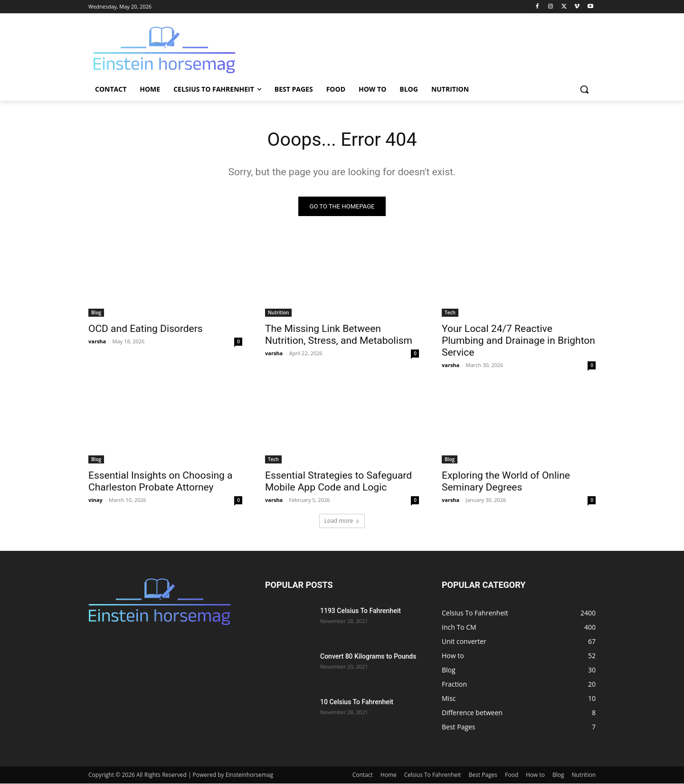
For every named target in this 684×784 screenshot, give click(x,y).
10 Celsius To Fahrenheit (357, 702)
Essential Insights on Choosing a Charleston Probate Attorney (161, 482)
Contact (363, 775)
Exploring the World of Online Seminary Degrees (506, 482)
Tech (450, 313)
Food (512, 775)
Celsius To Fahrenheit (433, 775)
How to (535, 775)
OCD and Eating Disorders (146, 329)
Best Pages (483, 775)
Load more (342, 521)
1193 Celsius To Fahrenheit (361, 611)
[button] (584, 89)
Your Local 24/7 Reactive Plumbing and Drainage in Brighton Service (518, 341)
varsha (97, 342)
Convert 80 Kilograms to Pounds (368, 657)
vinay (95, 500)
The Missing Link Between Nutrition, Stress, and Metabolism (339, 335)
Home (389, 775)
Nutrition (278, 313)
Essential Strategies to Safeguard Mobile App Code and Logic (338, 482)
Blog (96, 313)
